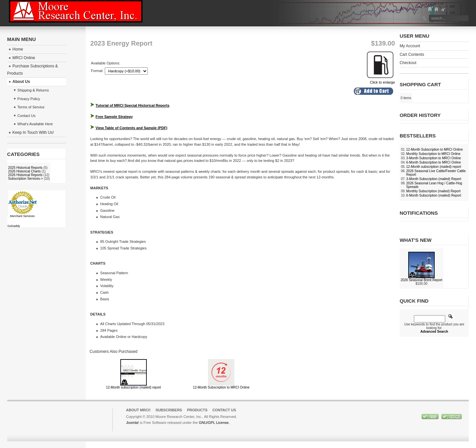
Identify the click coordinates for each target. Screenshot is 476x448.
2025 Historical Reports (25, 168)
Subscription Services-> (26, 179)
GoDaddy (14, 226)
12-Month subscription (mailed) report (134, 387)
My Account (410, 46)
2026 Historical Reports (25, 175)
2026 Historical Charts (24, 171)
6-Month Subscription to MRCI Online (434, 162)
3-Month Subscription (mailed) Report (434, 179)
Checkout (408, 63)
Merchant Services (22, 216)
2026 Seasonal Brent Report (421, 280)
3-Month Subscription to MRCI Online (434, 158)
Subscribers (169, 410)
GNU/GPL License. (214, 423)
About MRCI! (138, 410)
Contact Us (224, 410)
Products (197, 410)
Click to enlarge (381, 80)
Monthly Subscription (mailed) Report (434, 191)
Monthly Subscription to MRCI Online (433, 154)
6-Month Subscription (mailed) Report (434, 195)
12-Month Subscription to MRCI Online (221, 387)
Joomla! (132, 423)
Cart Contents (412, 55)
